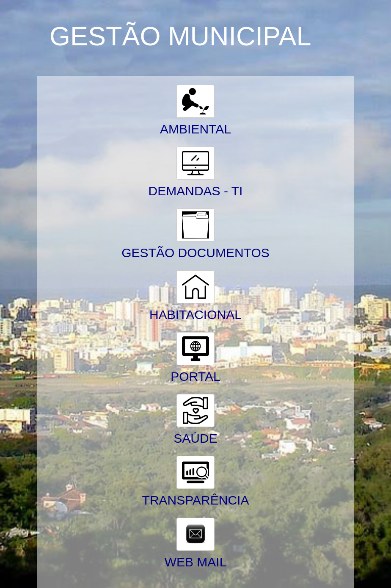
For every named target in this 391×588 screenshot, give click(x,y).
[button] (195, 101)
